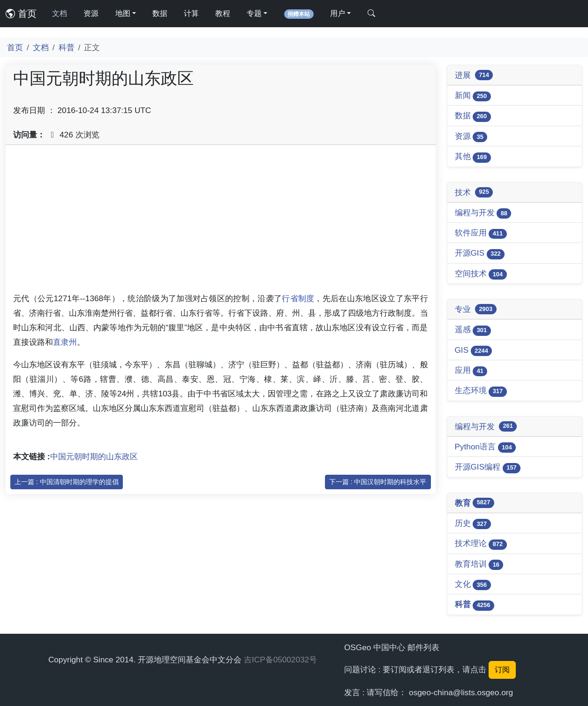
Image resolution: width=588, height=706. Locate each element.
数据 (160, 13)
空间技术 (481, 274)
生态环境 (481, 391)
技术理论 (481, 544)
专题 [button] (254, 13)
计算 (191, 13)
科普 (67, 47)
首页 (21, 14)
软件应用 (481, 233)
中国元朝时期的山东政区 (94, 456)
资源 (91, 13)
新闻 (473, 96)
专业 (476, 309)
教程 (223, 13)
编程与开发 (483, 213)
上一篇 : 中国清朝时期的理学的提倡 (67, 482)
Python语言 (486, 447)
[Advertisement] (221, 218)
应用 (471, 371)
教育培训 (479, 565)
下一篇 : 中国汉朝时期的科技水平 (378, 482)
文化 (473, 585)
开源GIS (480, 254)
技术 (474, 192)
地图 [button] (123, 13)
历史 (473, 524)
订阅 (502, 670)
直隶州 (65, 342)
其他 (473, 157)
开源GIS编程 (488, 467)
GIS (474, 351)
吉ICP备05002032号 (280, 660)
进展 (474, 75)
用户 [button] (338, 13)
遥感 (473, 330)
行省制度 (298, 298)
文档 (60, 13)
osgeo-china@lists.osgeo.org (461, 692)
